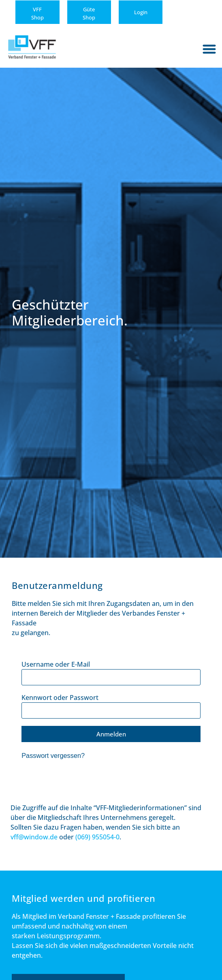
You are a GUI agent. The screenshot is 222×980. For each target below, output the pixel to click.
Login (141, 12)
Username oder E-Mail (56, 664)
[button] (210, 49)
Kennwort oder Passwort (60, 698)
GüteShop (89, 13)
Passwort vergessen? (53, 755)
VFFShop (37, 13)
